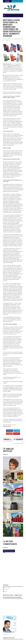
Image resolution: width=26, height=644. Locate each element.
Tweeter (17, 431)
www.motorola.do (7, 426)
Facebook (9, 431)
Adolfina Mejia (7, 588)
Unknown (6, 590)
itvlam (6, 591)
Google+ (9, 434)
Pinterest (17, 434)
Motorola (10, 67)
